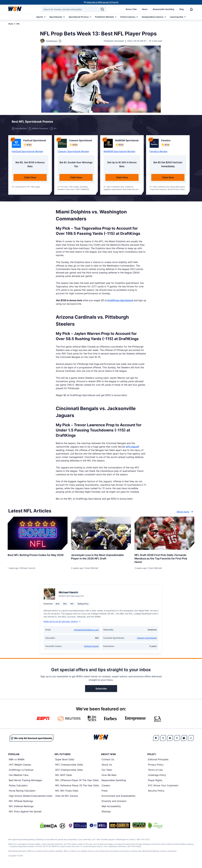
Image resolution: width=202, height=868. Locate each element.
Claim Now (30, 179)
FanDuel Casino (91, 648)
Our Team (107, 772)
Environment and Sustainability (119, 798)
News (145, 9)
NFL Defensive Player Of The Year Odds (77, 787)
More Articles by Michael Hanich (62, 623)
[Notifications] (191, 9)
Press (105, 792)
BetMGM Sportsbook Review (119, 153)
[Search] (102, 9)
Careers (106, 787)
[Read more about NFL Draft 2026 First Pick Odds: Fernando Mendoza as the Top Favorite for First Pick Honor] (164, 559)
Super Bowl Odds (65, 761)
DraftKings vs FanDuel (21, 772)
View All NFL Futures (67, 798)
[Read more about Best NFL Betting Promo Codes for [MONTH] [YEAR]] (38, 556)
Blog (182, 9)
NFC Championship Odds (69, 766)
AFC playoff (133, 448)
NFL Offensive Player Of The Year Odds (77, 782)
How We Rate (109, 777)
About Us (107, 766)
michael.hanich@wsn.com (86, 632)
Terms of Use (155, 772)
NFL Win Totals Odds (67, 792)
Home (11, 24)
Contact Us (108, 761)
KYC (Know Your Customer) (163, 787)
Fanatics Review (158, 153)
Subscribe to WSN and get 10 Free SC (103, 2)
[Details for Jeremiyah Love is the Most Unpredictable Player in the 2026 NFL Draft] (101, 535)
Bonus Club (131, 9)
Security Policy (156, 792)
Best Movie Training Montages (25, 782)
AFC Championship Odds (69, 772)
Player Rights (155, 782)
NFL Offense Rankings (21, 803)
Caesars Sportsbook (147, 640)
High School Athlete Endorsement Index (31, 798)
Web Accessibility (111, 808)
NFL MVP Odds (64, 777)
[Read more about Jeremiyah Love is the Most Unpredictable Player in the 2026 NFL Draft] (101, 557)
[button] (181, 122)
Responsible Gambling (164, 9)
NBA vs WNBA (17, 761)
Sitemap (106, 813)
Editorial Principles (158, 761)
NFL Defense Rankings (21, 808)
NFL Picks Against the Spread (25, 813)
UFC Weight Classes (20, 766)
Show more (185, 513)
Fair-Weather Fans (19, 777)
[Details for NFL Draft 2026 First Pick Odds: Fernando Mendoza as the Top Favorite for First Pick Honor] (164, 535)
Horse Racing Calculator (22, 792)
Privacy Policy (156, 766)
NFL (18, 24)
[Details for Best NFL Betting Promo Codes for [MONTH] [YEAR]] (38, 535)
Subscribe (101, 690)
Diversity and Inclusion (114, 803)
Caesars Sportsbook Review (73, 153)
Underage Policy (157, 777)
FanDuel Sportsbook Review (27, 153)
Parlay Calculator (18, 787)
